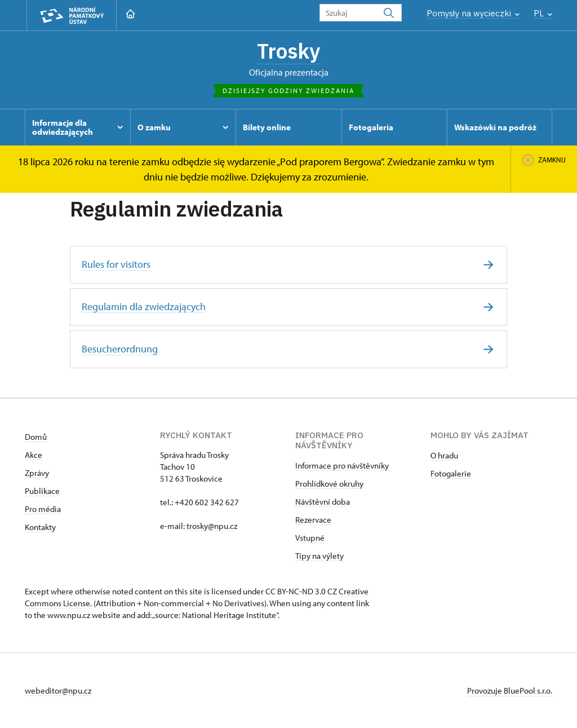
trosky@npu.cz (212, 526)
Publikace (42, 491)
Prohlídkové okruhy (329, 484)
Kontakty (40, 527)
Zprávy (37, 473)
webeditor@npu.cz (58, 691)
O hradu (444, 455)
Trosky (288, 51)
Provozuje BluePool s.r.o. (510, 691)
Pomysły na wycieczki (473, 13)
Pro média (43, 509)
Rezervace (313, 520)
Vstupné (310, 538)
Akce (34, 455)
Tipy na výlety (319, 556)
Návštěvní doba (323, 502)
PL (543, 13)
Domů (36, 437)
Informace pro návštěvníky (342, 466)
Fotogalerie (451, 473)
